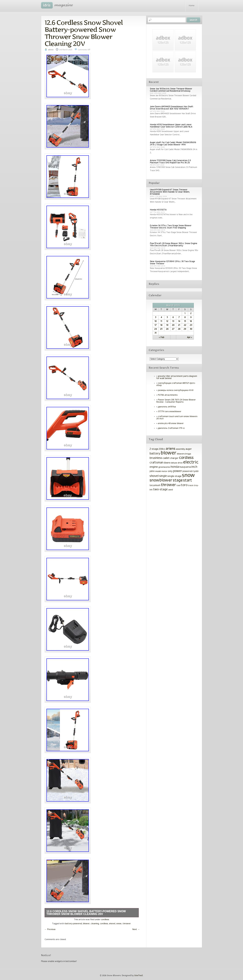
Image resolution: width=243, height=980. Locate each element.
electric (191, 462)
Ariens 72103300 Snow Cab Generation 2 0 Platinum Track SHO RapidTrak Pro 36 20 (170, 162)
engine (154, 467)
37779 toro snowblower (170, 412)
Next (136, 930)
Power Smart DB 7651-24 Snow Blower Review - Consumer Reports (176, 401)
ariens (171, 449)
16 (191, 321)
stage (178, 481)
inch (194, 467)
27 (173, 329)
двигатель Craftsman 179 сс (171, 428)
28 (179, 329)
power (178, 471)
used (171, 490)
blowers (181, 454)
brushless (156, 458)
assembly (180, 449)
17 (155, 325)
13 (173, 321)
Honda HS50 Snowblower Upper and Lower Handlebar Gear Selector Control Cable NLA (171, 126)
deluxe (174, 463)
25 (161, 329)
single (163, 476)
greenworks (164, 467)
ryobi (196, 471)
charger (174, 458)
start (188, 481)
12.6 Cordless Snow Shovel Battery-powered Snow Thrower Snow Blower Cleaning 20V (84, 33)
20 (173, 325)
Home (192, 6)
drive (180, 463)
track (191, 486)
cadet (166, 458)
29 (185, 329)
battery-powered (73, 924)
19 (167, 325)
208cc (162, 449)
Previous (50, 930)
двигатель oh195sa (167, 407)
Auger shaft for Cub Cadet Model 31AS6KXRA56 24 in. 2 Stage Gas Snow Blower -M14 (173, 144)
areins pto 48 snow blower (171, 424)
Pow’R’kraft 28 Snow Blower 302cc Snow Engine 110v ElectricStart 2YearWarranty (174, 245)
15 (185, 321)
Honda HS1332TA (158, 210)
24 (155, 329)
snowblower (161, 480)
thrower (127, 924)
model (158, 471)
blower (86, 924)
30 (191, 329)
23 (191, 325)
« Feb (162, 338)
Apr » (190, 338)
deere (167, 463)
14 (179, 321)
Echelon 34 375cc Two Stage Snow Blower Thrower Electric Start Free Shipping (171, 227)
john (152, 471)
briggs (188, 454)
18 (161, 325)
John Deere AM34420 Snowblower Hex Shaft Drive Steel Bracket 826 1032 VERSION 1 (172, 108)
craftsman (156, 463)
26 (167, 329)
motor (164, 471)
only (170, 471)
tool (178, 486)
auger (189, 449)
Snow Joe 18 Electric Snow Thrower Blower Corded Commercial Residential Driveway (171, 90)
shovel (112, 924)
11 (161, 321)
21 (179, 325)
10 (155, 321)
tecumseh (155, 485)
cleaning (95, 924)
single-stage (174, 476)
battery (155, 454)
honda (175, 467)
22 (185, 325)
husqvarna (185, 467)
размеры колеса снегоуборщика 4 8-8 (176, 390)
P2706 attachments (168, 395)
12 (167, 321)
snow (119, 924)
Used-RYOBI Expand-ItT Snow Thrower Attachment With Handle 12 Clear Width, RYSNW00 (170, 192)
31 (155, 333)
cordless (105, 920)
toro (184, 485)
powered (187, 471)
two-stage (160, 490)
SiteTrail (139, 975)
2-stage (154, 449)
